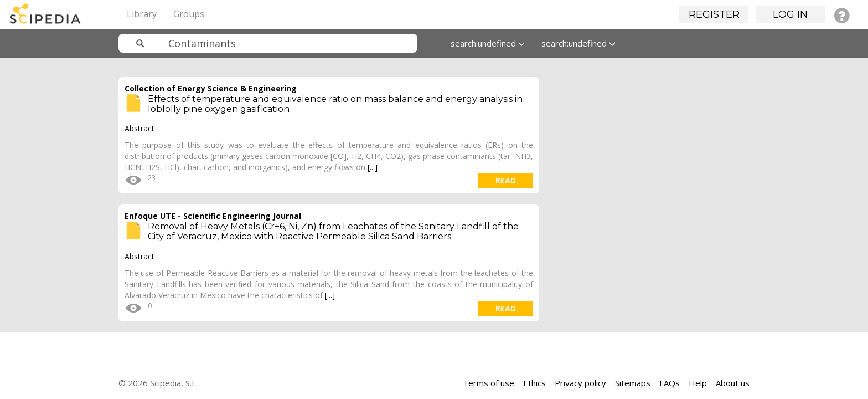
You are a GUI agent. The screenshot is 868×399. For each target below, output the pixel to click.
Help (698, 383)
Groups (189, 14)
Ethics (534, 383)
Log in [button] (790, 14)
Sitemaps (633, 383)
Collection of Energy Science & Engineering (211, 88)
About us (733, 383)
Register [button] (714, 14)
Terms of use (489, 383)
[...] (373, 167)
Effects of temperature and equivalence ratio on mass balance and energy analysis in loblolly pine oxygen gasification (335, 104)
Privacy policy (580, 383)
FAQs (670, 383)
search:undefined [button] (488, 43)
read (506, 180)
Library (142, 14)
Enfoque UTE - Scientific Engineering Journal (213, 216)
